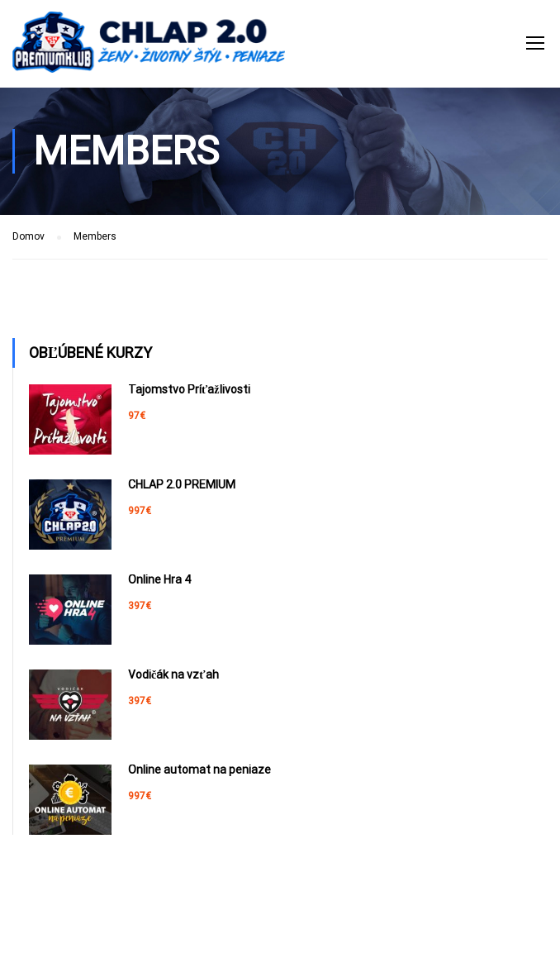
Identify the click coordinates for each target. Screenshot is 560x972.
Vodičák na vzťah (173, 674)
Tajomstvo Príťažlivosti (189, 389)
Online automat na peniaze (199, 769)
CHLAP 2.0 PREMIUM (182, 484)
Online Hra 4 (159, 579)
